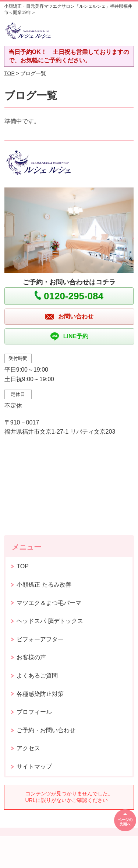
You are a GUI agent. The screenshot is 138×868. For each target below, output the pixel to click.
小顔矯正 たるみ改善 (44, 585)
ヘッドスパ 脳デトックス (50, 621)
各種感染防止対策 (40, 694)
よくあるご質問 (37, 676)
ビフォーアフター (40, 639)
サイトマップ (34, 767)
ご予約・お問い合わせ (46, 730)
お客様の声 (31, 657)
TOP (9, 73)
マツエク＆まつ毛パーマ (49, 603)
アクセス (28, 748)
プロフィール (34, 712)
